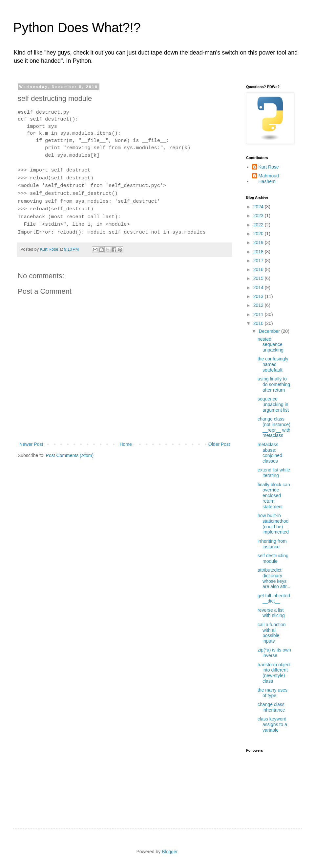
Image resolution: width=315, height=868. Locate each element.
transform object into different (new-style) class (274, 673)
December (270, 331)
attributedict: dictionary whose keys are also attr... (274, 578)
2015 (259, 278)
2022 (259, 225)
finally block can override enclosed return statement (274, 496)
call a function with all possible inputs (272, 633)
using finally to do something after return (274, 384)
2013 (259, 296)
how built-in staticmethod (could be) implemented (273, 524)
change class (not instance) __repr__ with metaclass (274, 427)
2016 (259, 269)
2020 (259, 234)
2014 (259, 287)
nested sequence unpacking (271, 345)
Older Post (219, 444)
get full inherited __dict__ (274, 598)
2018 (259, 252)
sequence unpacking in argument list (273, 404)
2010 (259, 323)
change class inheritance (271, 707)
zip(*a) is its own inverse (274, 653)
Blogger (169, 852)
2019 (259, 242)
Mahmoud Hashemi (269, 179)
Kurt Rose (269, 167)
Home (126, 444)
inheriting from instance (272, 544)
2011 (259, 314)
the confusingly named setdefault (273, 364)
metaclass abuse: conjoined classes (270, 453)
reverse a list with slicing (271, 613)
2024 (259, 207)
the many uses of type (273, 693)
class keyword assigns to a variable (272, 724)
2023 (259, 216)
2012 (259, 305)
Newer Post (31, 444)
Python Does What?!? (77, 28)
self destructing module (273, 558)
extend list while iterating (274, 473)
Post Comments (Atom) (70, 455)
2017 (259, 261)
